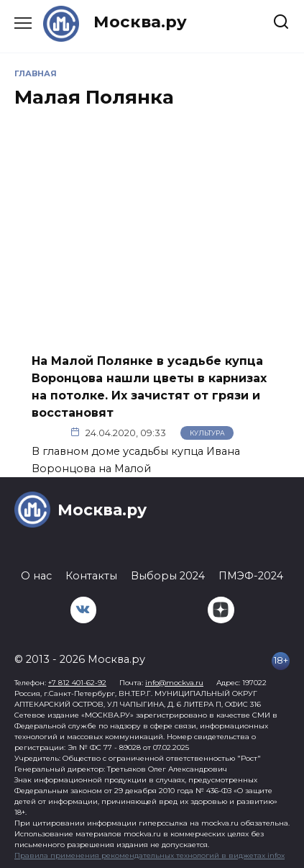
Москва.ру (140, 22)
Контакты (91, 576)
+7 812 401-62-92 (77, 683)
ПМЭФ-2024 (251, 576)
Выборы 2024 (168, 576)
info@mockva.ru (174, 683)
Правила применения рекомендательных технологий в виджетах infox (149, 855)
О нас (36, 576)
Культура (207, 433)
